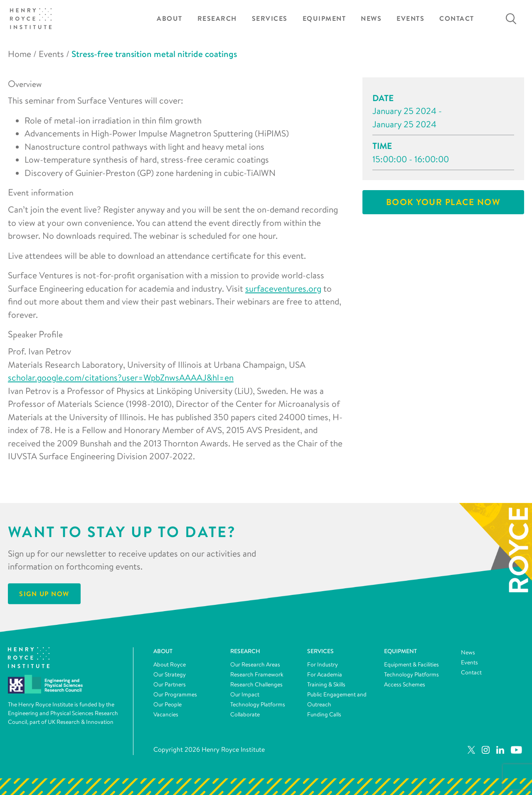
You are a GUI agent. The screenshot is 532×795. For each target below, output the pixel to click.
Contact (457, 19)
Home (20, 54)
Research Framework (257, 674)
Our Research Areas (255, 664)
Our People (167, 704)
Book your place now (443, 202)
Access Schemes (405, 684)
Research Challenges (256, 684)
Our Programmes (175, 694)
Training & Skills (326, 684)
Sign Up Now (44, 594)
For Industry (323, 664)
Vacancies (166, 714)
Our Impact (245, 694)
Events (410, 19)
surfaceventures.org (283, 288)
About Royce (170, 664)
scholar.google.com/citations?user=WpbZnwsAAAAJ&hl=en (121, 377)
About (170, 19)
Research (217, 19)
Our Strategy (170, 674)
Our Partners (170, 684)
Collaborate (245, 714)
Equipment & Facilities (411, 664)
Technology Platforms (258, 704)
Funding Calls (324, 714)
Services (270, 19)
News (371, 19)
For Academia (325, 674)
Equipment (324, 19)
